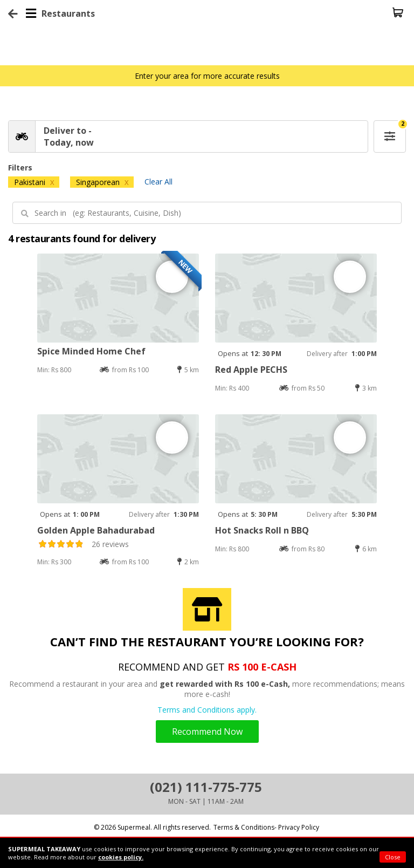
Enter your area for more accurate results (207, 76)
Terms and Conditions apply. (207, 710)
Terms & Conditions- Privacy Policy (266, 827)
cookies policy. (121, 857)
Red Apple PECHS (251, 370)
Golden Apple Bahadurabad (96, 530)
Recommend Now (207, 732)
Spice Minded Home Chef (91, 351)
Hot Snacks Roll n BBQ (262, 530)
